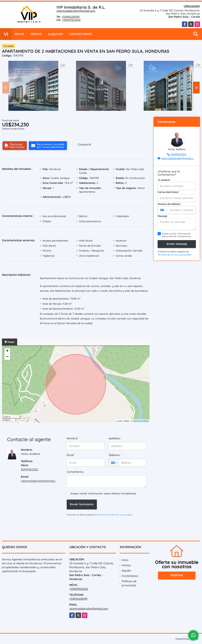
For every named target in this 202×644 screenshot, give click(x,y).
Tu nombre (164, 180)
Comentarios (75, 472)
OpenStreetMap (141, 421)
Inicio (19, 34)
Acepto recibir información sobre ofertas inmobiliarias (103, 493)
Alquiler (56, 34)
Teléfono (115, 455)
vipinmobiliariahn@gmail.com (76, 11)
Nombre (73, 438)
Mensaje (163, 216)
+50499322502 (71, 20)
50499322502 (29, 469)
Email (71, 455)
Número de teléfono (170, 204)
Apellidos (115, 438)
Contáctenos (81, 34)
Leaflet (119, 421)
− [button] (7, 357)
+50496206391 (71, 17)
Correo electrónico (169, 192)
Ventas (36, 34)
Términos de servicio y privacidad (115, 515)
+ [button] (7, 351)
